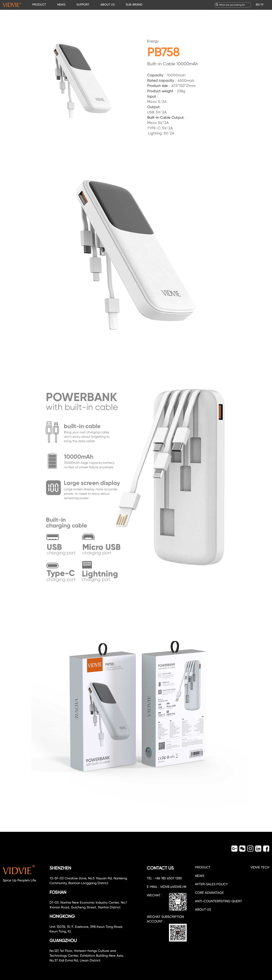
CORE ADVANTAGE (209, 893)
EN (258, 5)
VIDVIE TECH (260, 867)
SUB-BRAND (134, 5)
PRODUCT (39, 5)
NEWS (61, 5)
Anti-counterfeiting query (219, 901)
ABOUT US (108, 5)
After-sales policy (211, 884)
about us (203, 909)
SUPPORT (83, 5)
